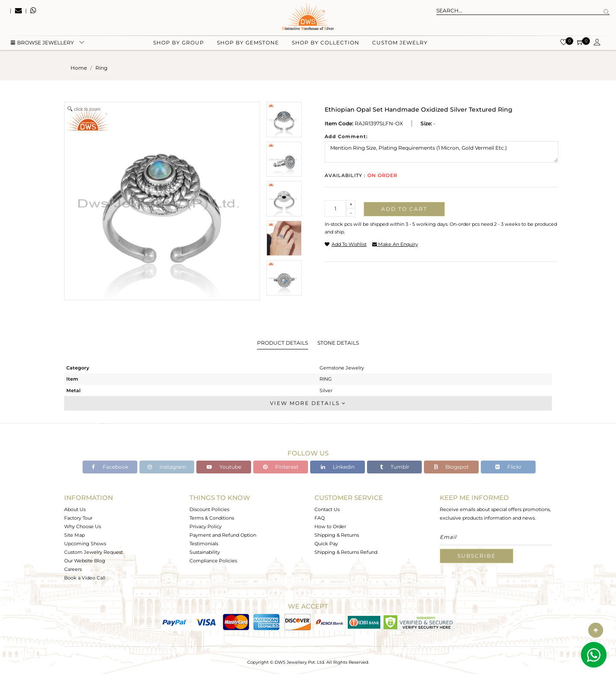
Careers (73, 569)
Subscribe (477, 556)
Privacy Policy (206, 526)
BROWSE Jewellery (42, 43)
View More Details (308, 403)
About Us (75, 509)
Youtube (224, 467)
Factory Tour (78, 518)
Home (79, 68)
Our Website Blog (85, 561)
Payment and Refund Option (223, 535)
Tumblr (395, 467)
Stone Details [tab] (338, 343)
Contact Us (327, 509)
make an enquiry (395, 244)
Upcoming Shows (85, 544)
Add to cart (404, 209)
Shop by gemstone (248, 43)
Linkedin (338, 467)
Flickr (508, 467)
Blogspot (451, 467)
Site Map (74, 535)
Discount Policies (209, 509)
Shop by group (179, 43)
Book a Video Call (85, 578)
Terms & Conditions (212, 518)
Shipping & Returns (337, 535)
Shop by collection (326, 43)
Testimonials (204, 544)
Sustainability (205, 552)
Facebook (110, 467)
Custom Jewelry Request (93, 552)
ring (101, 68)
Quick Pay (326, 544)
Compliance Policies (213, 561)
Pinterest (281, 467)
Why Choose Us (83, 526)
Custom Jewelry (400, 43)
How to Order (330, 526)
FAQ (320, 518)
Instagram (167, 467)
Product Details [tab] (283, 343)
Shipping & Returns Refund (346, 552)
